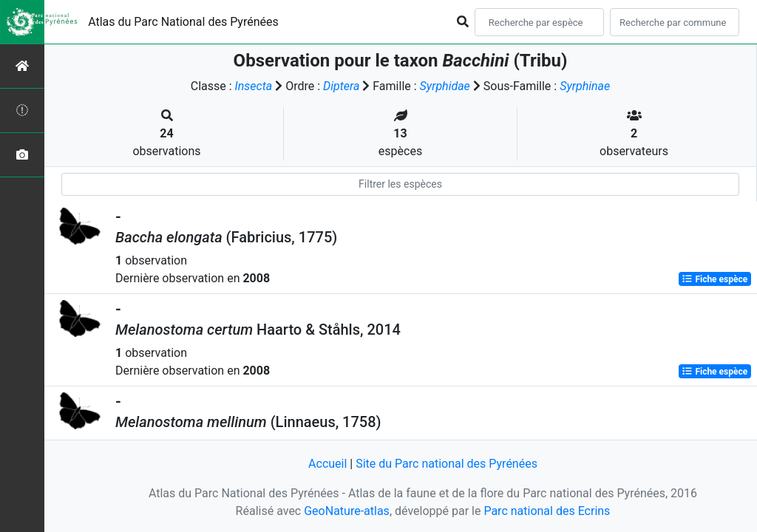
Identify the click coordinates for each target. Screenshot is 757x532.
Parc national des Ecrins (547, 511)
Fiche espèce (714, 279)
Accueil (327, 464)
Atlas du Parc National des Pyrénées (183, 22)
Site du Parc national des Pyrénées (447, 464)
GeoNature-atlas (347, 511)
